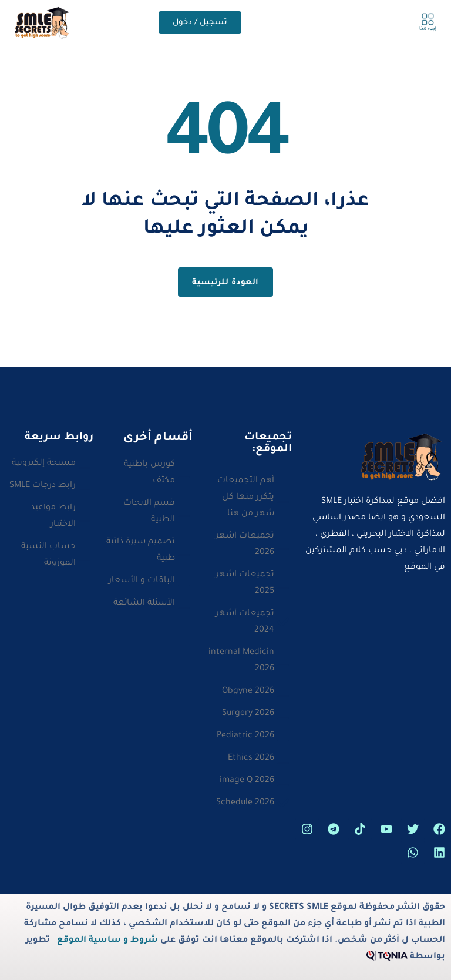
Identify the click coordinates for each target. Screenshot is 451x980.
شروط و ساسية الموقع (107, 941)
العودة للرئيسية (225, 283)
